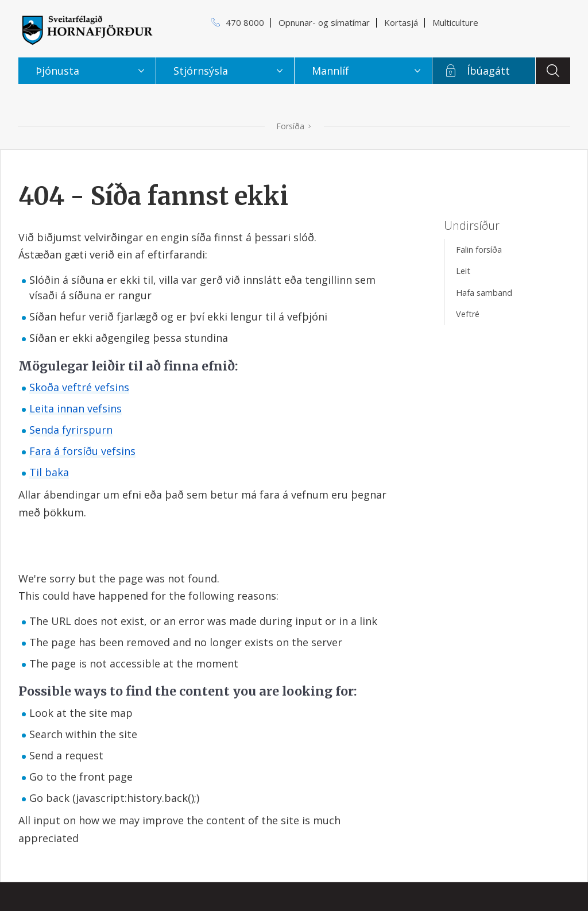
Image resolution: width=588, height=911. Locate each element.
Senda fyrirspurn (71, 430)
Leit (463, 271)
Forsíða (290, 126)
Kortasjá (401, 22)
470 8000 (245, 22)
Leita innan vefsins (76, 408)
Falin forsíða (479, 250)
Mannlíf (330, 71)
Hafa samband (484, 293)
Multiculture (455, 22)
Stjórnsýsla (201, 71)
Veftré (468, 314)
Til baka (49, 472)
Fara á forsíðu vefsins (82, 451)
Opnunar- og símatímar (324, 22)
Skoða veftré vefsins (79, 387)
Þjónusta (57, 71)
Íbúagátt (488, 71)
